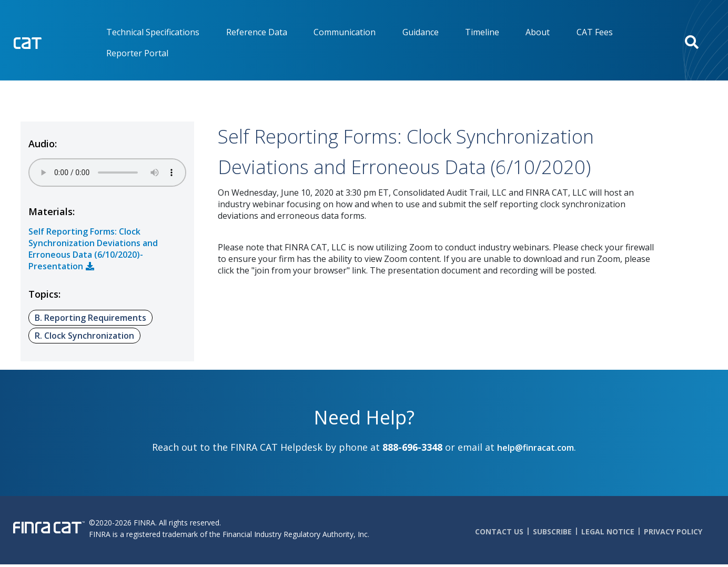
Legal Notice (608, 531)
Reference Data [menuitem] (257, 32)
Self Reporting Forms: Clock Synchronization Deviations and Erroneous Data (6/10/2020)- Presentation (93, 249)
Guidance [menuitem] (421, 32)
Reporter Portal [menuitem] (137, 53)
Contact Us (499, 531)
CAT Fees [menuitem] (595, 32)
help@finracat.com (535, 448)
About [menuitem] (538, 32)
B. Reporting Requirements (90, 318)
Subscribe (552, 531)
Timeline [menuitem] (482, 32)
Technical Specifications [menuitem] (153, 32)
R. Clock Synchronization (84, 336)
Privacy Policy (673, 531)
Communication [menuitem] (345, 32)
